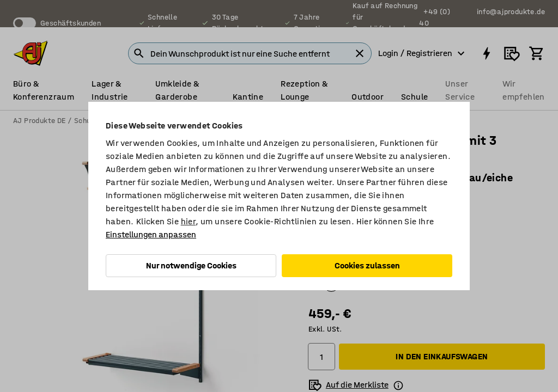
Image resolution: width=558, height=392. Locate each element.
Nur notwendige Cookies (191, 265)
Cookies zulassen (367, 265)
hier (189, 221)
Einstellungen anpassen (151, 234)
